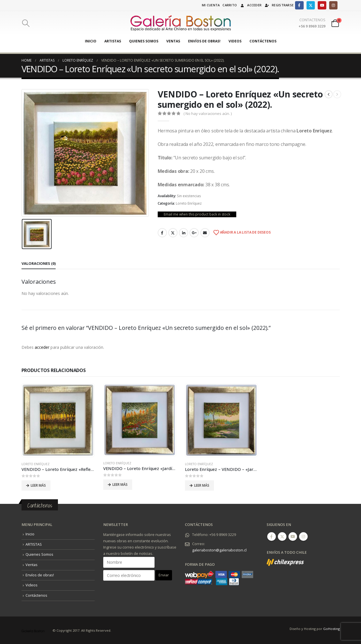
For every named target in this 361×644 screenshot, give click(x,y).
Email (205, 233)
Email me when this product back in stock (197, 214)
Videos (235, 41)
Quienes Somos (144, 41)
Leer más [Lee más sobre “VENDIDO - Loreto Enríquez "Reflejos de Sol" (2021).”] (38, 485)
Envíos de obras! (204, 41)
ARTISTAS (113, 41)
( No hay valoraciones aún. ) (208, 113)
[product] (58, 420)
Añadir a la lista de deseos (245, 232)
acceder (42, 347)
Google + (194, 233)
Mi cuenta (211, 5)
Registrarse (279, 5)
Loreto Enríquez (189, 203)
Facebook (162, 233)
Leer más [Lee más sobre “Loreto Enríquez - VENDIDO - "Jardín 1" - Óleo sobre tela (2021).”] (202, 485)
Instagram (303, 536)
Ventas (173, 41)
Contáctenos (263, 41)
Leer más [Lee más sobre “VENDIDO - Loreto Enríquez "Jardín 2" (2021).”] (120, 485)
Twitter (173, 233)
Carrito (230, 5)
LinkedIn (184, 233)
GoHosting (331, 628)
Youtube (293, 536)
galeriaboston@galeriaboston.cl (219, 550)
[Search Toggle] (26, 23)
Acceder (251, 5)
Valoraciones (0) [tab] (39, 263)
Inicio (91, 41)
